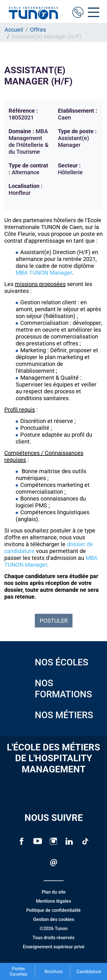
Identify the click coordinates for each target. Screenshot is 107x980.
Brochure (53, 972)
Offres (38, 30)
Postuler (54, 621)
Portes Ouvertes (18, 971)
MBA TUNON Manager (44, 273)
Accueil (14, 30)
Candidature (89, 972)
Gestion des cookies (54, 919)
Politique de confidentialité (53, 910)
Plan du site (54, 892)
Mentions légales (53, 901)
